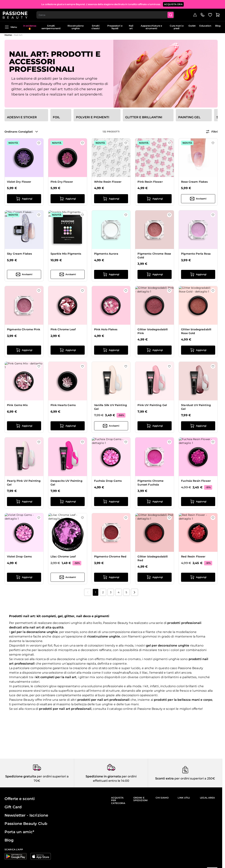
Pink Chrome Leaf (63, 329)
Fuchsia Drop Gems (108, 481)
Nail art (131, 27)
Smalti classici (96, 27)
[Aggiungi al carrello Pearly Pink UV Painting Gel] (24, 502)
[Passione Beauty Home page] (17, 14)
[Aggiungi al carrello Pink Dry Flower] (68, 199)
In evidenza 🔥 (30, 27)
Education (205, 26)
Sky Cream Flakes (19, 254)
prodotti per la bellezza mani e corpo (183, 700)
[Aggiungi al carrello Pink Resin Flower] (155, 199)
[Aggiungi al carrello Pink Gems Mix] (24, 426)
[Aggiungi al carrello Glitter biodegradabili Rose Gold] (198, 350)
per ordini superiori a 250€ (194, 778)
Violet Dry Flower (19, 182)
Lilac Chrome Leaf (63, 557)
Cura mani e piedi (177, 27)
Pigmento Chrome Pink (24, 329)
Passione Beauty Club (26, 824)
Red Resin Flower (193, 557)
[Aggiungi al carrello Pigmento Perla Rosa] (198, 274)
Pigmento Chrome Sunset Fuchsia (151, 483)
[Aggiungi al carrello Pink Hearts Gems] (68, 426)
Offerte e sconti (20, 799)
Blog (218, 26)
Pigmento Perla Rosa (196, 254)
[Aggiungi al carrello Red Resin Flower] (198, 577)
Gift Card (13, 807)
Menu (11, 27)
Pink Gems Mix (17, 405)
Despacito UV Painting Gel (66, 483)
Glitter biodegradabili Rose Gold (196, 331)
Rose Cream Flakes (194, 182)
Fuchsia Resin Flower (196, 481)
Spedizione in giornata (103, 776)
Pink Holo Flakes (106, 329)
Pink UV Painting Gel (152, 405)
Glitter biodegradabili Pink (153, 331)
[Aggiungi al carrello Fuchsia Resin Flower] (198, 502)
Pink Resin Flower (150, 182)
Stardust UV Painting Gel (196, 407)
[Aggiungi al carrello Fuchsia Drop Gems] (111, 502)
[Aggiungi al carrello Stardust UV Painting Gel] (198, 426)
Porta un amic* (19, 832)
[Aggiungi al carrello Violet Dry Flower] (24, 199)
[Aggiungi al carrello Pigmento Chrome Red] (111, 577)
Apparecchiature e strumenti (151, 27)
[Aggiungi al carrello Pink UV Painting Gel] (155, 426)
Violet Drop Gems (19, 557)
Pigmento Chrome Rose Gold (154, 256)
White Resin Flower (108, 182)
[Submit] (173, 14)
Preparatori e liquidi (115, 27)
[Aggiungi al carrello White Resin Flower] (111, 199)
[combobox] (108, 14)
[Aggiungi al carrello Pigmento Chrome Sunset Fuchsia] (155, 502)
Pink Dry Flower (62, 182)
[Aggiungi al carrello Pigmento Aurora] (111, 274)
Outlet (192, 26)
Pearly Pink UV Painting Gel (24, 483)
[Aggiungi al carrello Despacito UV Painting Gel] (68, 502)
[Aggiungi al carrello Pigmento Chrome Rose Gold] (155, 274)
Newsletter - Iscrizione (26, 815)
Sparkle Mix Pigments (66, 254)
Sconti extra (164, 778)
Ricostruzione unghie (76, 27)
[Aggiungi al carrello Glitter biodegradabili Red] (155, 577)
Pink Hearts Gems (63, 405)
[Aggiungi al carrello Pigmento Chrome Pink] (24, 350)
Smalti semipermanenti (51, 27)
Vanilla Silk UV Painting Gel (111, 407)
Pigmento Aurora (106, 254)
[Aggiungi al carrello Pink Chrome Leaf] (68, 350)
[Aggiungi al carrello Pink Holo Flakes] (111, 350)
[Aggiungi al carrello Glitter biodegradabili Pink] (155, 350)
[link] (88, 592)
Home (8, 35)
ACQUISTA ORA (173, 4)
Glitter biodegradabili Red (153, 558)
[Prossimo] (134, 592)
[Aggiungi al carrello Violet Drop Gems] (24, 577)
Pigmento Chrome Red (110, 557)
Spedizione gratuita (21, 776)
